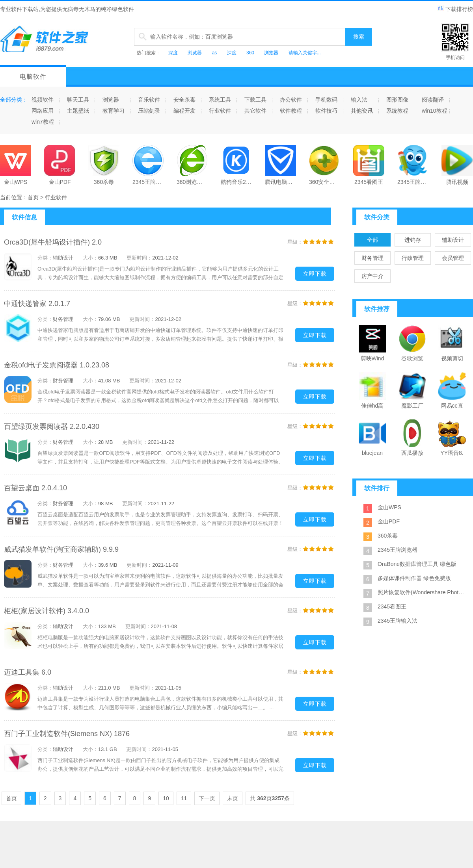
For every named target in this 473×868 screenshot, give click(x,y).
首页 (33, 197)
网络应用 (43, 111)
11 (184, 798)
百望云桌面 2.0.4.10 (35, 488)
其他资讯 (362, 111)
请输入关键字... (305, 53)
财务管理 (372, 258)
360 (250, 53)
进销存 (413, 240)
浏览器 (195, 53)
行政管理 (413, 258)
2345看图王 (392, 606)
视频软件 (43, 100)
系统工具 (220, 100)
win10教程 (435, 111)
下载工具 (255, 100)
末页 (233, 798)
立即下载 (315, 274)
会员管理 (453, 258)
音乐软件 (149, 100)
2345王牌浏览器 (398, 550)
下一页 (207, 798)
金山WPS (389, 507)
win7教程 (43, 122)
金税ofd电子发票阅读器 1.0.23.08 (57, 365)
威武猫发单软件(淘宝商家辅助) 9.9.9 (61, 549)
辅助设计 (453, 240)
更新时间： (139, 258)
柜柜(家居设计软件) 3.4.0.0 (47, 611)
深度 (173, 53)
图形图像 (397, 100)
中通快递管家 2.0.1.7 (37, 304)
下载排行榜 (455, 9)
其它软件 (255, 111)
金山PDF (389, 521)
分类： (45, 258)
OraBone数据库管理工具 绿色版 (417, 564)
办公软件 (291, 100)
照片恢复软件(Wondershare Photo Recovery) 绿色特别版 (422, 592)
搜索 (359, 37)
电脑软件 (33, 77)
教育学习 (114, 111)
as (215, 53)
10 (166, 798)
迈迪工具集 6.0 (28, 672)
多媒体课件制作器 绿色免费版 (414, 578)
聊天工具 (78, 100)
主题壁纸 (78, 111)
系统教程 (397, 111)
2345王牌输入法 (398, 621)
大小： (90, 258)
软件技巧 (326, 111)
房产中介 (372, 276)
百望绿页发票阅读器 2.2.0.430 (52, 427)
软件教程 (291, 111)
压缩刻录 (149, 111)
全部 (372, 240)
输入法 (359, 100)
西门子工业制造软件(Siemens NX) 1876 (67, 734)
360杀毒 (388, 536)
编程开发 (184, 111)
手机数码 (326, 100)
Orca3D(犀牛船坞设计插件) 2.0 (53, 242)
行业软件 (220, 111)
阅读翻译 (433, 100)
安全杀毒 (184, 100)
